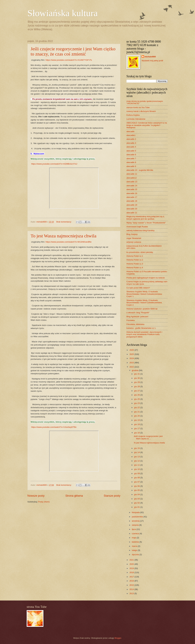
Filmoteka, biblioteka (135, 324)
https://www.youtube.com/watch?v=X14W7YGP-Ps (69, 60)
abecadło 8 (131, 162)
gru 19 (137, 420)
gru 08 (137, 478)
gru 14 (137, 452)
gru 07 (137, 482)
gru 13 (137, 457)
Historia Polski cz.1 (135, 256)
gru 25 (137, 399)
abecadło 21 (132, 213)
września (136, 521)
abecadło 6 (131, 155)
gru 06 (137, 486)
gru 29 (137, 382)
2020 (132, 564)
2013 (132, 593)
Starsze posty (112, 496)
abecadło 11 (132, 174)
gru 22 (137, 407)
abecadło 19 (132, 205)
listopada (136, 512)
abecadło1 (131, 135)
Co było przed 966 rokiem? (138, 288)
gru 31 (137, 374)
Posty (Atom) (44, 502)
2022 (132, 367)
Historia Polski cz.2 (135, 260)
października (138, 517)
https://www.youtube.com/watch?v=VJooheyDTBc (54, 427)
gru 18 (137, 424)
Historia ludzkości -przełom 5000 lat (142, 309)
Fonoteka (131, 320)
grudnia (135, 370)
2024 (132, 358)
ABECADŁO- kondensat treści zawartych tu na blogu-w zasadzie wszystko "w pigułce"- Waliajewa (147, 125)
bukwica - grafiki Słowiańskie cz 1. (141, 328)
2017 (132, 577)
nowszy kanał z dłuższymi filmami (141, 111)
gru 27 (137, 391)
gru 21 (137, 412)
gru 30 (137, 378)
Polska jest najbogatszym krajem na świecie (146, 278)
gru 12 (137, 461)
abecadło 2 (131, 139)
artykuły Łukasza (134, 242)
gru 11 (137, 465)
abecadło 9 (131, 166)
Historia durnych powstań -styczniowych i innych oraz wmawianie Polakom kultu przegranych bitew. (144, 334)
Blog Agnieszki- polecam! (137, 317)
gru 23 (137, 403)
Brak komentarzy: (64, 222)
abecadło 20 (132, 209)
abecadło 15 (132, 189)
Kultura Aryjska (133, 115)
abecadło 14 (132, 186)
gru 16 (137, 433)
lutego (135, 550)
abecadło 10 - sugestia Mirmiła (140, 170)
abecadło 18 (132, 201)
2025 (132, 354)
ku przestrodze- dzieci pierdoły (140, 252)
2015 (132, 585)
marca (135, 546)
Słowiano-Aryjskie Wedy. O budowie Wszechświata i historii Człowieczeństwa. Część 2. (144, 303)
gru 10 (137, 469)
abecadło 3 (131, 143)
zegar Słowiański (134, 238)
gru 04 (137, 494)
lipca (134, 529)
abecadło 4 (131, 147)
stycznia (136, 555)
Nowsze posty (36, 496)
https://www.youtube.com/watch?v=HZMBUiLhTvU (54, 164)
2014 (132, 589)
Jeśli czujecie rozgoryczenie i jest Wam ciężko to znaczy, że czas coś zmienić (73, 51)
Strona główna (74, 496)
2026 (132, 350)
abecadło (130, 131)
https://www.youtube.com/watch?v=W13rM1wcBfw (69, 242)
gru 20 (137, 416)
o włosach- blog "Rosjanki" (138, 313)
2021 (132, 560)
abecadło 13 (132, 182)
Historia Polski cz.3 (135, 264)
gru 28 (137, 386)
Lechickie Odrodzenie (136, 119)
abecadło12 (132, 178)
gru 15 (137, 448)
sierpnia (136, 525)
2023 (132, 363)
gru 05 (137, 490)
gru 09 (137, 473)
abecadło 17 (132, 197)
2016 (132, 581)
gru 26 (137, 395)
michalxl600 (150, 57)
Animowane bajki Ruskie (137, 227)
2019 (132, 568)
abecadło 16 (132, 193)
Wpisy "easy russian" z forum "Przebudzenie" (146, 223)
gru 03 (137, 499)
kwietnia (136, 542)
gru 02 (137, 503)
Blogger (118, 638)
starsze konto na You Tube (138, 107)
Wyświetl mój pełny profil (152, 61)
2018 (132, 572)
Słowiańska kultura (63, 13)
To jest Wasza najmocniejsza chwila (63, 236)
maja (134, 538)
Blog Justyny (132, 234)
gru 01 (137, 507)
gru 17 (137, 428)
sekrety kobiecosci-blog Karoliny (140, 230)
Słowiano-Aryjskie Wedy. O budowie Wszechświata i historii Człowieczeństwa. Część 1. (144, 294)
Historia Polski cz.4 (135, 268)
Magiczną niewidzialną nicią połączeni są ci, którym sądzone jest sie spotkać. (145, 218)
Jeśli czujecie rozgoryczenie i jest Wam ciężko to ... (148, 437)
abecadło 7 (131, 159)
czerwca (136, 534)
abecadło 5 (131, 151)
